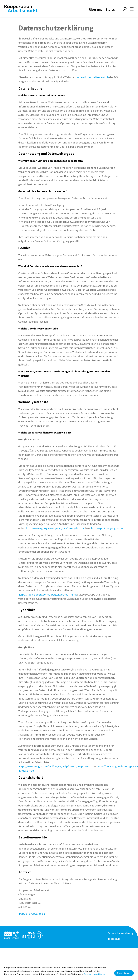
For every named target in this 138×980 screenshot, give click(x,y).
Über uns (96, 9)
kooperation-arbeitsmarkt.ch (92, 77)
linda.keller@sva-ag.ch (32, 914)
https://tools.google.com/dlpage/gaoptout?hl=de (48, 594)
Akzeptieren (124, 973)
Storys (110, 9)
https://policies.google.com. (108, 528)
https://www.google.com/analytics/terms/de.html (55, 528)
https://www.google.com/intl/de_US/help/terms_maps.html (54, 766)
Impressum (114, 939)
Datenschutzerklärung (120, 933)
